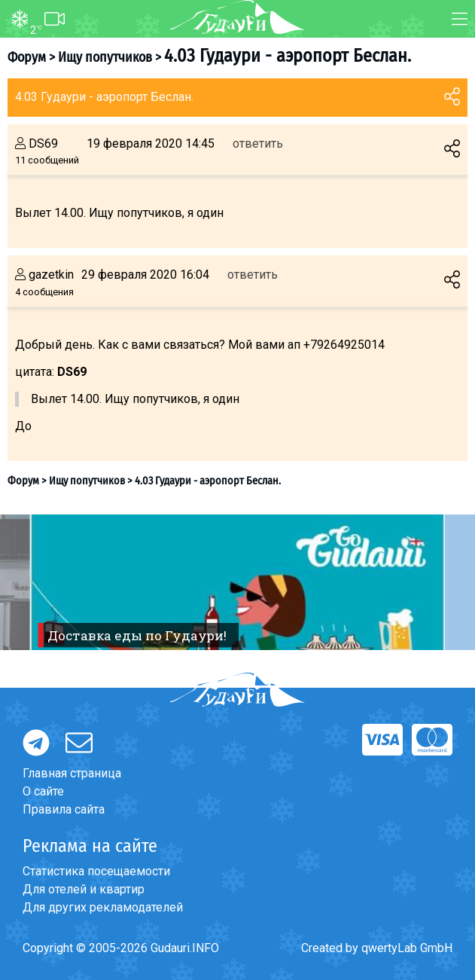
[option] (237, 582)
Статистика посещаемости (96, 871)
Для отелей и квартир (84, 889)
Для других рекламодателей (103, 907)
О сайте (43, 791)
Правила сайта (64, 809)
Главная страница (72, 773)
